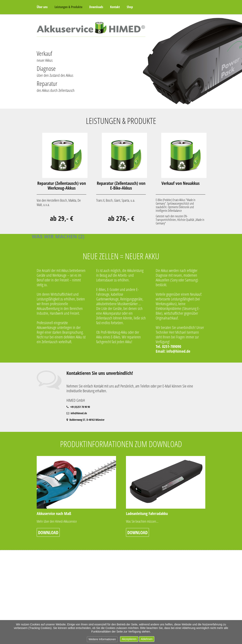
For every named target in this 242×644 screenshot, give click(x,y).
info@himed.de (178, 351)
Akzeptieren (129, 639)
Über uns (42, 7)
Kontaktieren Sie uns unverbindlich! (100, 373)
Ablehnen (147, 639)
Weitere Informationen (102, 639)
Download (48, 532)
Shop (130, 7)
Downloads (96, 7)
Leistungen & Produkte (68, 7)
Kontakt (115, 7)
